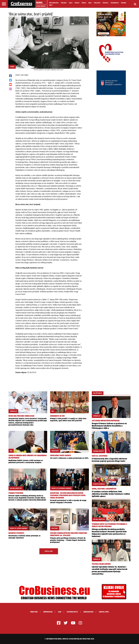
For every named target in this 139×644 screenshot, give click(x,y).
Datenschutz (72, 612)
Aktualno (64, 3)
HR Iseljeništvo (54, 3)
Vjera (90, 3)
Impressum (48, 612)
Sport (71, 3)
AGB (60, 612)
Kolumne (105, 3)
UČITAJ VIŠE (49, 551)
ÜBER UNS (34, 612)
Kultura (77, 3)
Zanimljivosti (115, 3)
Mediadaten (88, 612)
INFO (51, 5)
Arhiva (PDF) (104, 612)
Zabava (84, 3)
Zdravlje (124, 3)
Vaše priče (97, 3)
